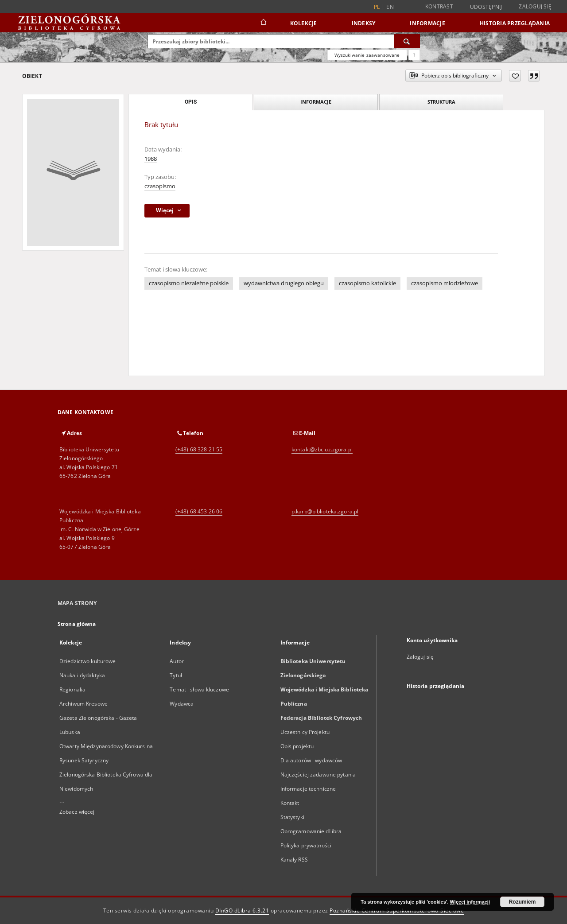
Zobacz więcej (77, 812)
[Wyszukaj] (407, 41)
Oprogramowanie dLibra (311, 831)
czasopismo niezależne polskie (189, 283)
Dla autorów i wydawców (311, 760)
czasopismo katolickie (367, 283)
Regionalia (72, 689)
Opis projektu (297, 746)
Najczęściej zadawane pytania (318, 775)
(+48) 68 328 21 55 (199, 449)
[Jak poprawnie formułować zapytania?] (414, 55)
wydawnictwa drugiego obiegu (284, 283)
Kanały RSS (294, 860)
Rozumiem (522, 902)
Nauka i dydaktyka (82, 675)
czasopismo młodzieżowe (445, 283)
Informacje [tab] (316, 102)
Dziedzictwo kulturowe (88, 661)
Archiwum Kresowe (83, 704)
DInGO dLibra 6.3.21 (242, 910)
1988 (151, 159)
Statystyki (292, 817)
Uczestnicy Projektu (305, 732)
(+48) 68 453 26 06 (199, 511)
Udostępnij (486, 7)
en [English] (390, 7)
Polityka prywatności (306, 845)
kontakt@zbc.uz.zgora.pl (322, 449)
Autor (177, 661)
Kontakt (290, 803)
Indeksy (364, 23)
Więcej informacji (470, 902)
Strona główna (77, 624)
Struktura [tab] (441, 102)
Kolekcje (304, 23)
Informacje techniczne (308, 789)
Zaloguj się (535, 6)
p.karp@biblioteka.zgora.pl (325, 511)
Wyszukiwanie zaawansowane (367, 55)
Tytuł (176, 675)
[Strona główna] (263, 23)
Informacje (427, 23)
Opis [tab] (191, 102)
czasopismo (160, 186)
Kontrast (439, 6)
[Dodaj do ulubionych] (515, 76)
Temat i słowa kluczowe (199, 689)
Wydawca (182, 704)
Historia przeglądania (515, 23)
